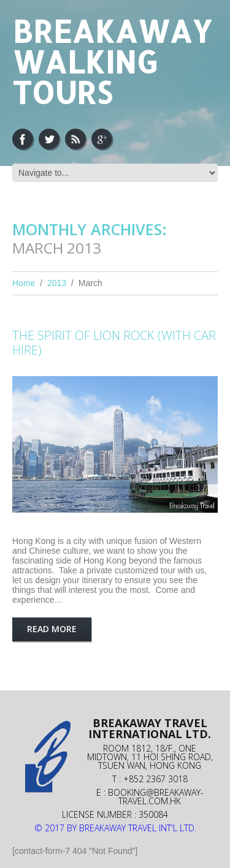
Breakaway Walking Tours (112, 61)
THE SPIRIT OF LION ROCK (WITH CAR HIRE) (114, 343)
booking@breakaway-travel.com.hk (156, 797)
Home (24, 283)
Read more (52, 629)
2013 (57, 283)
